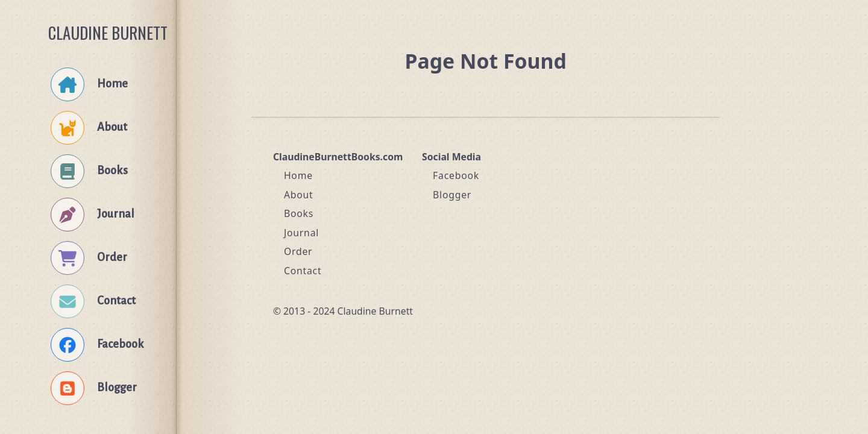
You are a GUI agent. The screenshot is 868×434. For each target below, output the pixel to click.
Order (298, 251)
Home (298, 175)
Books (299, 213)
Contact (303, 271)
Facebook (456, 175)
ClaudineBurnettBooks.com (338, 157)
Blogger (452, 195)
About (299, 195)
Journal (301, 233)
